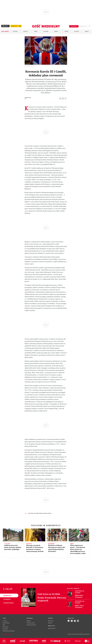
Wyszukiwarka (90, 26)
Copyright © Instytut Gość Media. (74, 634)
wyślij (66, 98)
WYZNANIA (45, 513)
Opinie (66, 31)
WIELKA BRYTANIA (39, 513)
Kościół (15, 31)
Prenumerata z (16, 26)
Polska (26, 31)
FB (61, 98)
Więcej (87, 31)
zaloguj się (83, 26)
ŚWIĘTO (50, 513)
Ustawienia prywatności (31, 625)
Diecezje (77, 31)
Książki (7, 599)
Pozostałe (7, 603)
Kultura (46, 31)
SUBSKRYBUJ (74, 26)
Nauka (56, 31)
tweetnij (63, 98)
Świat (36, 31)
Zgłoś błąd (6, 634)
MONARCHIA (31, 513)
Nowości (7, 595)
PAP (34, 513)
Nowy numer (5, 31)
